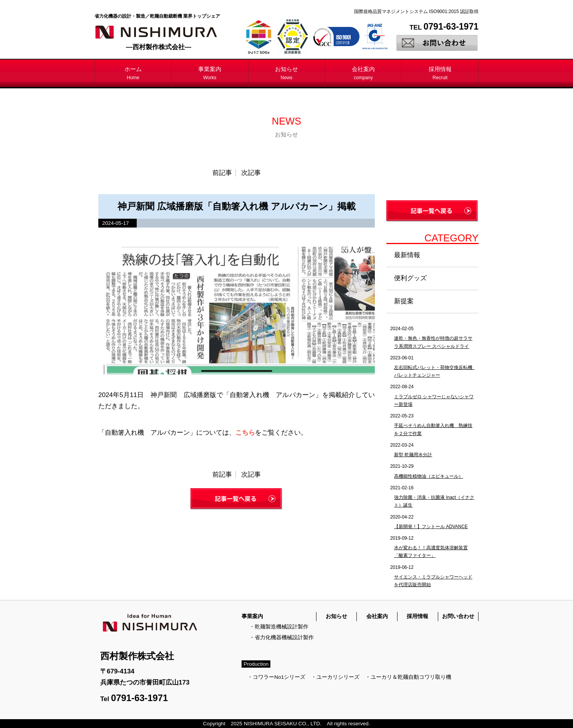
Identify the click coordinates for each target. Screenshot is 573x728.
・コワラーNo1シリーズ (276, 677)
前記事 (222, 173)
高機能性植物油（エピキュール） (429, 476)
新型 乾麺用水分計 (413, 455)
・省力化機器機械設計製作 (282, 637)
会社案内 (363, 73)
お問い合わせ (458, 616)
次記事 (251, 173)
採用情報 (440, 73)
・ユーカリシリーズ (335, 677)
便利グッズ (410, 278)
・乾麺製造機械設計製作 (279, 627)
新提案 (404, 301)
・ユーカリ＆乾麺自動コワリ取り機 (408, 677)
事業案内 (210, 73)
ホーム (133, 73)
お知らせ (286, 73)
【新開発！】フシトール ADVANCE (431, 527)
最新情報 (407, 255)
